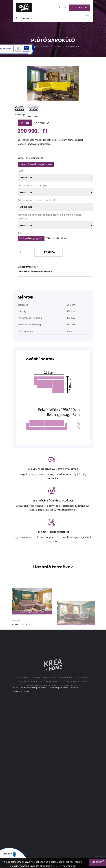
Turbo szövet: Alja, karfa (32, 186)
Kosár (79, 7)
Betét (21, 171)
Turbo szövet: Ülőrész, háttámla (37, 200)
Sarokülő (58, 46)
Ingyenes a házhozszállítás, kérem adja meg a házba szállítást (50, 217)
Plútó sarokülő (73, 46)
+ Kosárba (49, 252)
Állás (21, 233)
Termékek (24, 18)
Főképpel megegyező (31, 238)
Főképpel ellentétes (56, 238)
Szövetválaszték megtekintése (36, 164)
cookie (56, 866)
